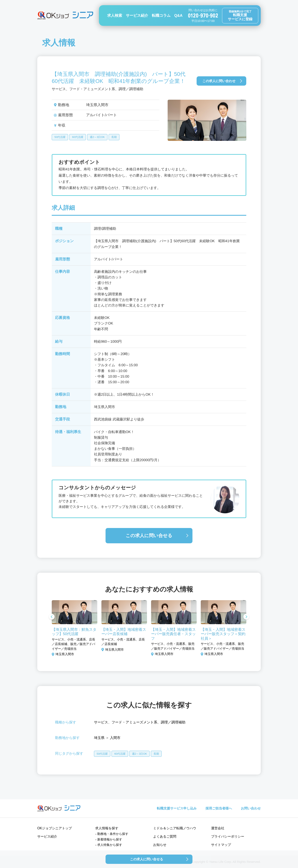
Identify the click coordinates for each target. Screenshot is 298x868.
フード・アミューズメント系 (134, 722)
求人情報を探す (107, 828)
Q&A (178, 16)
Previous (52, 617)
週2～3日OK (97, 137)
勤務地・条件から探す (113, 834)
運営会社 (218, 828)
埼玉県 (99, 738)
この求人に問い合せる (149, 536)
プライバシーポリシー (228, 836)
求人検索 (115, 16)
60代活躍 (78, 137)
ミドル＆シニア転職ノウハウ (175, 828)
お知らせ (160, 845)
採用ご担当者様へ (219, 808)
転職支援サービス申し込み (177, 808)
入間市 (115, 738)
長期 (114, 137)
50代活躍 (60, 137)
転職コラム (161, 16)
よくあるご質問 (165, 836)
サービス (101, 722)
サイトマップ (221, 845)
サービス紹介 (137, 16)
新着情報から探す (110, 839)
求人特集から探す (110, 845)
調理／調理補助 (173, 722)
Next (246, 617)
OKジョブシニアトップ (55, 828)
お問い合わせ (251, 808)
